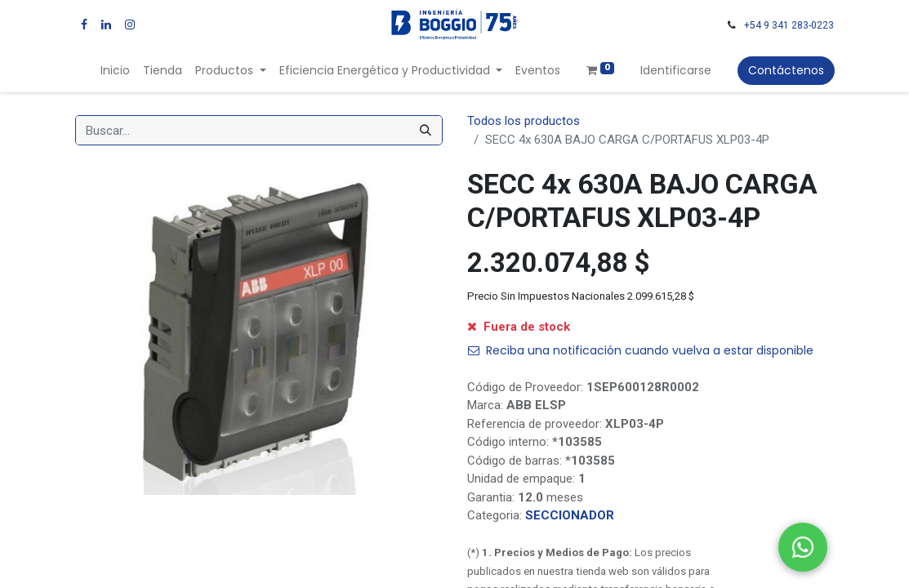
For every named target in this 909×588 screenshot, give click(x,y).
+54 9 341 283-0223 (789, 25)
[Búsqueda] (426, 130)
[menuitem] (115, 71)
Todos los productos (524, 121)
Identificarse (676, 70)
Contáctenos (786, 70)
